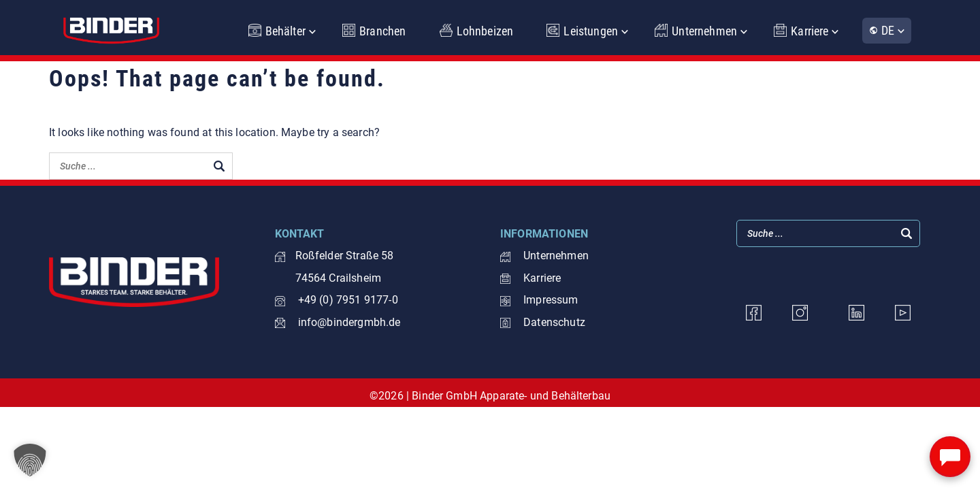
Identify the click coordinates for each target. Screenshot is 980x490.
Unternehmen (704, 31)
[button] (30, 460)
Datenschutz (543, 322)
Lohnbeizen (485, 31)
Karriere (810, 31)
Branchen (382, 31)
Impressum (539, 300)
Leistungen (591, 31)
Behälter (285, 31)
